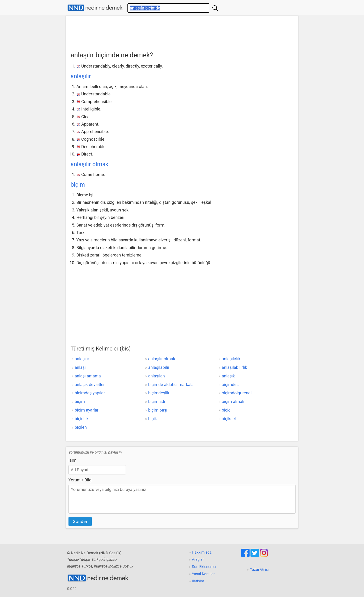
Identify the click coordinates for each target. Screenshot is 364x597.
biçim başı (158, 410)
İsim (72, 460)
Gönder (80, 521)
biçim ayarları (87, 410)
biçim (78, 185)
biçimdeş (230, 384)
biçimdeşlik (159, 393)
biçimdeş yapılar (90, 393)
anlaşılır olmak (89, 164)
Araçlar (198, 560)
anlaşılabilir (159, 367)
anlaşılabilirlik (234, 367)
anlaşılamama (88, 376)
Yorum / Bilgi (80, 480)
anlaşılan (156, 376)
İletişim (198, 581)
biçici (227, 410)
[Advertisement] (182, 32)
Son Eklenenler (204, 567)
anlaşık (228, 376)
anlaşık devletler (89, 384)
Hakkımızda (202, 552)
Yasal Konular (203, 574)
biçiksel (229, 419)
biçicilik (81, 419)
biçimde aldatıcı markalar (172, 384)
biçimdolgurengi (237, 393)
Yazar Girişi (259, 569)
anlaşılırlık (231, 359)
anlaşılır (81, 76)
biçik (152, 419)
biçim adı (157, 401)
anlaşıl (81, 367)
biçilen (81, 427)
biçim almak (233, 401)
